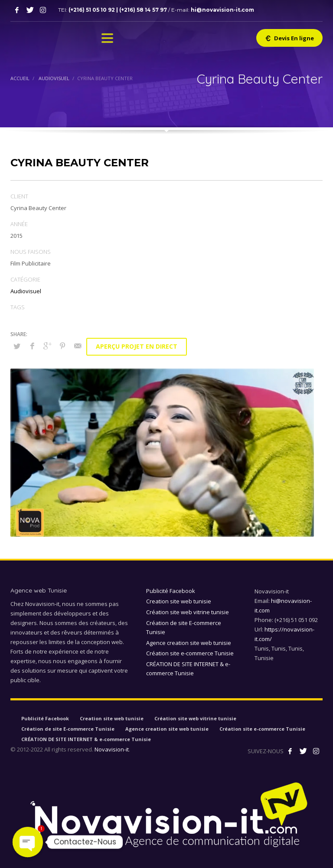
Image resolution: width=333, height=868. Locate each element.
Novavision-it (112, 749)
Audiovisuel (26, 291)
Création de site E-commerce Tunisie (184, 627)
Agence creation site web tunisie (189, 643)
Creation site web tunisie (179, 601)
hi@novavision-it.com (222, 10)
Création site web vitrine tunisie (188, 612)
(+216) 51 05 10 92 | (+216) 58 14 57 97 (118, 10)
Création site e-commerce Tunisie (190, 653)
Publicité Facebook (171, 591)
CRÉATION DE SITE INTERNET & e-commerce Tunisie (188, 669)
